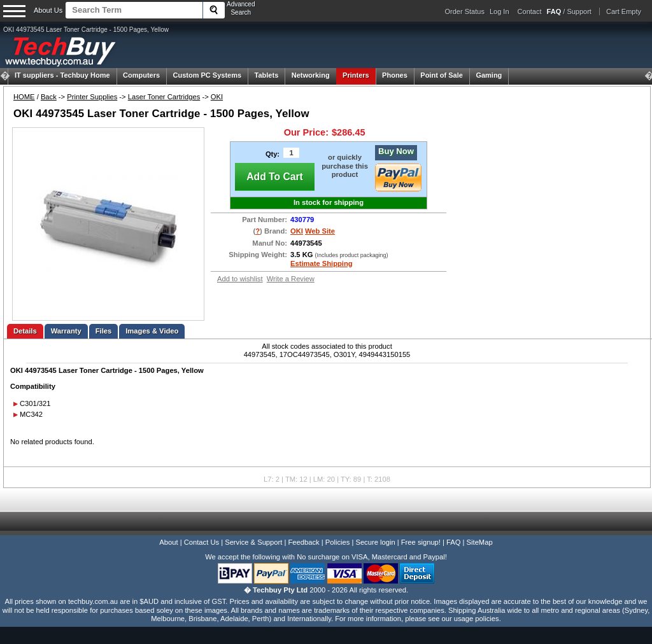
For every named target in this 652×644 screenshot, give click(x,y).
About (168, 542)
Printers (356, 75)
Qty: (273, 154)
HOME (24, 97)
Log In (500, 11)
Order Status (465, 11)
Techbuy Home (62, 75)
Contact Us (202, 542)
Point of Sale (442, 75)
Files (104, 331)
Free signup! (421, 542)
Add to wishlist (240, 279)
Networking (311, 75)
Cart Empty (624, 11)
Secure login (375, 542)
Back (49, 97)
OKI (217, 97)
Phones (395, 75)
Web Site (320, 231)
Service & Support (253, 542)
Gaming (489, 75)
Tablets (267, 75)
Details (25, 331)
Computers (141, 75)
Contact (530, 11)
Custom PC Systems (208, 75)
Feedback (303, 542)
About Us (48, 10)
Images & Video (152, 331)
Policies (338, 542)
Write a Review (291, 279)
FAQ (453, 542)
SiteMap (480, 542)
